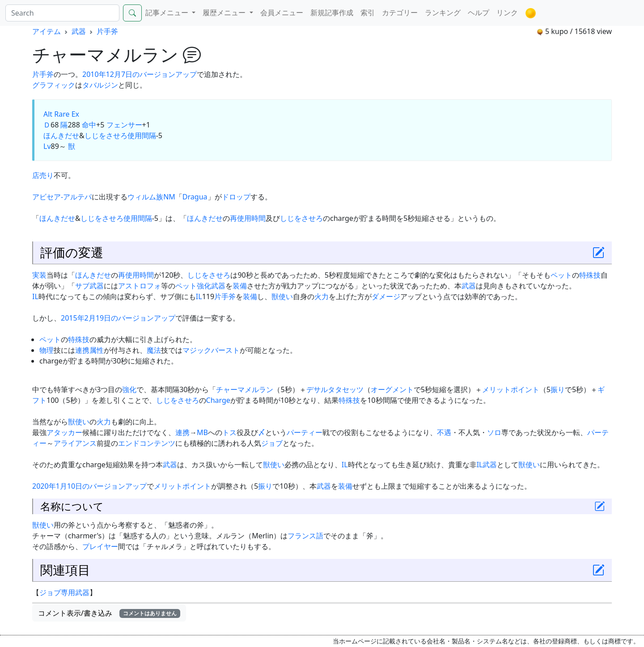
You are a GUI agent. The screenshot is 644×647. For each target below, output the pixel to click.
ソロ (494, 432)
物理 (47, 350)
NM (169, 197)
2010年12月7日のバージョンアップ (140, 74)
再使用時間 (248, 218)
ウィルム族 (145, 197)
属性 (97, 350)
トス (229, 432)
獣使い (282, 296)
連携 (82, 350)
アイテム (47, 31)
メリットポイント (511, 389)
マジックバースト (211, 350)
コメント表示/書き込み (109, 613)
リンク (507, 13)
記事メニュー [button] (168, 13)
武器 (79, 31)
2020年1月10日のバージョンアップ (89, 486)
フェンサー (124, 125)
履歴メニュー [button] (225, 13)
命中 (89, 125)
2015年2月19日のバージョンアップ (118, 318)
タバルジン (100, 85)
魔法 (154, 350)
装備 (240, 286)
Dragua (195, 197)
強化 (204, 286)
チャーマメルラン (245, 389)
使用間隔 (142, 135)
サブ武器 (89, 286)
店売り (43, 175)
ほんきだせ (61, 135)
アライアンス (75, 443)
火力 (322, 296)
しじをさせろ (106, 135)
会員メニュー (282, 13)
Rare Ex (67, 114)
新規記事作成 (332, 13)
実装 (39, 275)
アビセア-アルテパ (62, 197)
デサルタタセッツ (335, 389)
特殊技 (590, 275)
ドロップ (236, 197)
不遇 (444, 432)
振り (558, 389)
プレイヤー (100, 546)
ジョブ (272, 443)
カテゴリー (400, 13)
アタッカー (64, 432)
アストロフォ (140, 286)
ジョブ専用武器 (64, 592)
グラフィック (54, 85)
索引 (368, 13)
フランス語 (305, 536)
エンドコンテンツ (147, 443)
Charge (218, 400)
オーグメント (392, 389)
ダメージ (386, 296)
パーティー (305, 432)
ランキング (443, 13)
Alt (48, 114)
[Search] (62, 13)
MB (202, 432)
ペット (561, 275)
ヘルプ (479, 13)
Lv (47, 146)
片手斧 (107, 31)
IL (35, 296)
